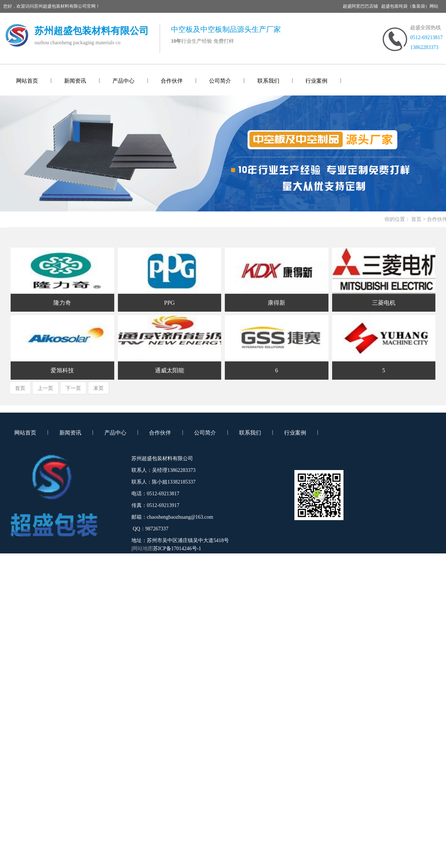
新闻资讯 (75, 81)
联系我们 (268, 81)
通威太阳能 (170, 370)
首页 (416, 219)
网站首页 (27, 81)
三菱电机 (384, 303)
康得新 (276, 303)
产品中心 (123, 81)
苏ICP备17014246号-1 (177, 548)
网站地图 (143, 548)
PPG (169, 303)
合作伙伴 (172, 81)
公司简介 (220, 81)
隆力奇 (62, 303)
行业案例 (316, 81)
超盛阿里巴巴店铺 (360, 6)
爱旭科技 (62, 370)
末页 (99, 388)
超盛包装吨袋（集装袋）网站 (410, 6)
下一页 (73, 388)
